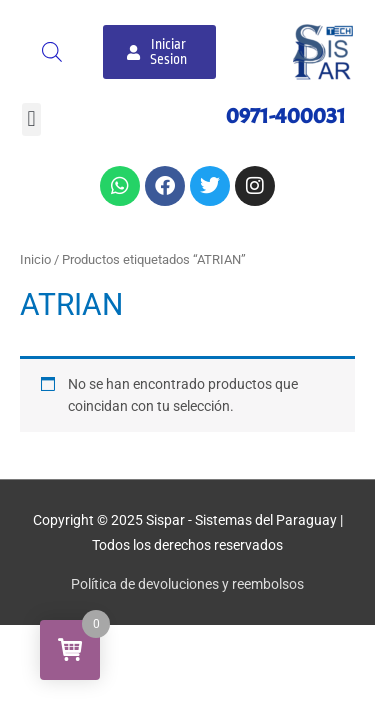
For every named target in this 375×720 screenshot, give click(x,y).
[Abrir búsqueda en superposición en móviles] (52, 52)
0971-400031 (286, 116)
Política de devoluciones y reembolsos (187, 584)
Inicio (35, 259)
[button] (31, 119)
